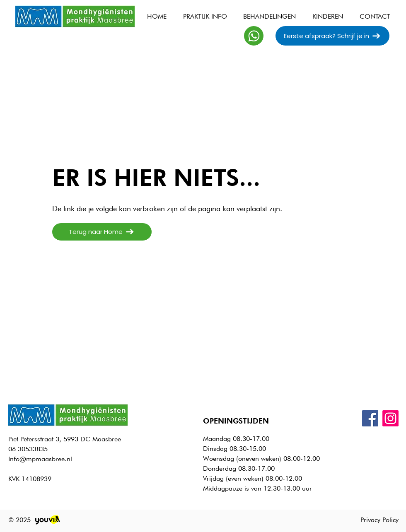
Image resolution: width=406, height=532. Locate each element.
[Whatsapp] (254, 36)
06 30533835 (28, 449)
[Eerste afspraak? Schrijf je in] (332, 36)
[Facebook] (370, 418)
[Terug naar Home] (102, 232)
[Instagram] (390, 418)
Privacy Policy (379, 520)
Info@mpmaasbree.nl (40, 459)
